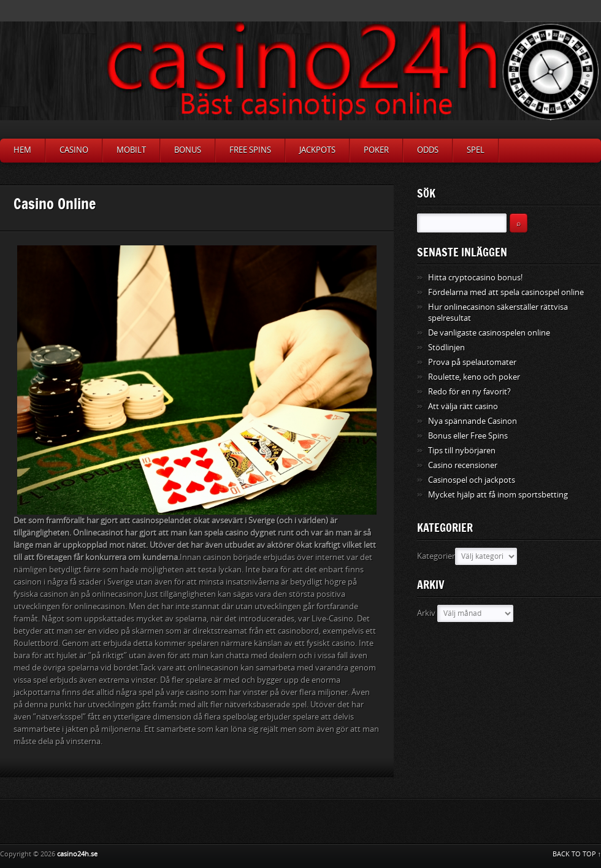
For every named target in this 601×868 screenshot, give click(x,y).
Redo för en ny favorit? (469, 392)
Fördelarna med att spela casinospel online (506, 292)
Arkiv (426, 613)
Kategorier (436, 556)
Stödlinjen (446, 348)
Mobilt (131, 150)
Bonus (188, 150)
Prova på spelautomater (472, 362)
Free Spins (250, 150)
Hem (22, 150)
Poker (376, 150)
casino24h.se (77, 854)
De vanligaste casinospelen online (489, 333)
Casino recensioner (463, 465)
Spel (476, 150)
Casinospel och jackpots (472, 480)
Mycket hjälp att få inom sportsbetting (498, 495)
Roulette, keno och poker (474, 377)
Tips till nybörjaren (462, 451)
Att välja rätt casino (463, 406)
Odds (428, 150)
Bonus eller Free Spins (468, 436)
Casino (74, 150)
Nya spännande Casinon (473, 421)
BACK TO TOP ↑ (577, 854)
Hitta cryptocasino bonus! (475, 278)
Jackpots (317, 150)
